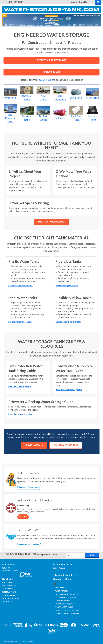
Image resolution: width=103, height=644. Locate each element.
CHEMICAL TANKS (9, 592)
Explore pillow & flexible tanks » (69, 322)
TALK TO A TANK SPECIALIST (52, 222)
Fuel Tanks (60, 118)
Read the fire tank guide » (20, 386)
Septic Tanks (76, 98)
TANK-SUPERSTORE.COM (64, 604)
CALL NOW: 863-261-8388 (66, 445)
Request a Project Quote (29, 487)
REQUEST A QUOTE (34, 445)
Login (73, 2)
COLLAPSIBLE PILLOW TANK (65, 598)
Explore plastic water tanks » (21, 286)
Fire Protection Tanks (10, 118)
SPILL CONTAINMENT (10, 595)
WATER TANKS (8, 582)
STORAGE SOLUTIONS (11, 598)
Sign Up (83, 2)
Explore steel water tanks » (20, 322)
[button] (10, 92)
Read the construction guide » (69, 390)
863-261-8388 (46, 80)
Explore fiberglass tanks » (67, 286)
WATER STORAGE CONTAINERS (67, 614)
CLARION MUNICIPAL (63, 601)
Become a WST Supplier (29, 544)
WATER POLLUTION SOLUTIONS (67, 610)
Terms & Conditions (66, 575)
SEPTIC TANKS (8, 589)
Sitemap (30, 641)
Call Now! (23, 517)
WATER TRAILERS (9, 586)
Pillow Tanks (93, 98)
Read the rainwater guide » (20, 414)
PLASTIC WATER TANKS (64, 607)
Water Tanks (10, 98)
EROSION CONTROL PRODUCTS (67, 594)
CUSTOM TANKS (8, 602)
